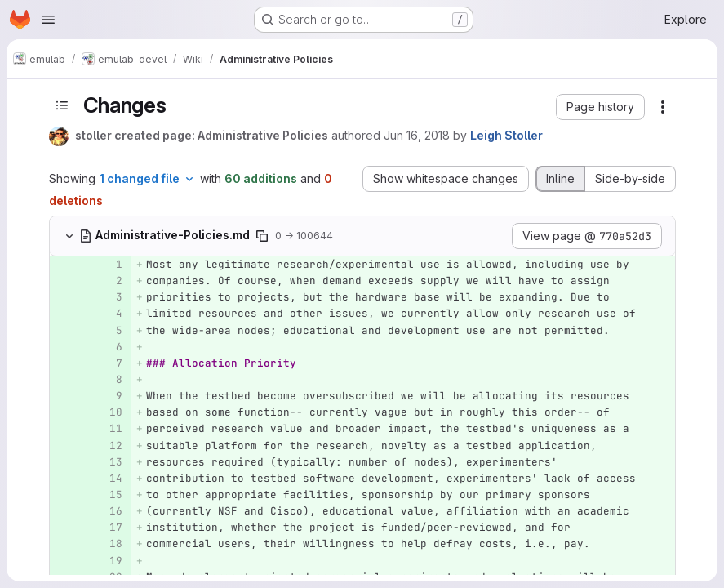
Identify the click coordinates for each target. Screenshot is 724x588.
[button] (600, 107)
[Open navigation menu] (48, 20)
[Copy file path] (262, 236)
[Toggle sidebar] (62, 105)
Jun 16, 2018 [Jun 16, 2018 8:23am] (417, 135)
